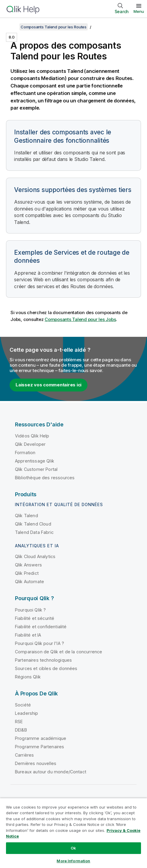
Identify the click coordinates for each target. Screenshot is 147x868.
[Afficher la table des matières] (12, 27)
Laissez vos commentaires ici (49, 385)
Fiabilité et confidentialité (41, 627)
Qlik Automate (29, 582)
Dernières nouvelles (36, 763)
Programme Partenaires (40, 747)
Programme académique (41, 738)
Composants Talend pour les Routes (54, 27)
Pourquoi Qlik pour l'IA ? (40, 643)
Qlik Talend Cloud (33, 524)
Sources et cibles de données (46, 668)
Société (23, 705)
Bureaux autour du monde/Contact (51, 772)
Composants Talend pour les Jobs (80, 319)
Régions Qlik (28, 677)
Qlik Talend (26, 516)
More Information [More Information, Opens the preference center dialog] (73, 861)
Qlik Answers (28, 565)
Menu (139, 11)
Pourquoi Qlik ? (30, 610)
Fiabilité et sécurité (35, 618)
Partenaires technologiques (43, 660)
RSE (19, 722)
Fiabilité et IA (28, 635)
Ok (73, 848)
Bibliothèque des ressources (45, 478)
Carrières (24, 755)
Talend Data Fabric (34, 532)
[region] (73, 833)
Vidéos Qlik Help (32, 436)
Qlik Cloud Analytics (35, 556)
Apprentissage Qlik (35, 461)
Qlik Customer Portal (36, 469)
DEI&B (21, 730)
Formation (25, 453)
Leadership (27, 713)
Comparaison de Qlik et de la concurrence (59, 652)
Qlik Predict (27, 573)
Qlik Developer (30, 444)
